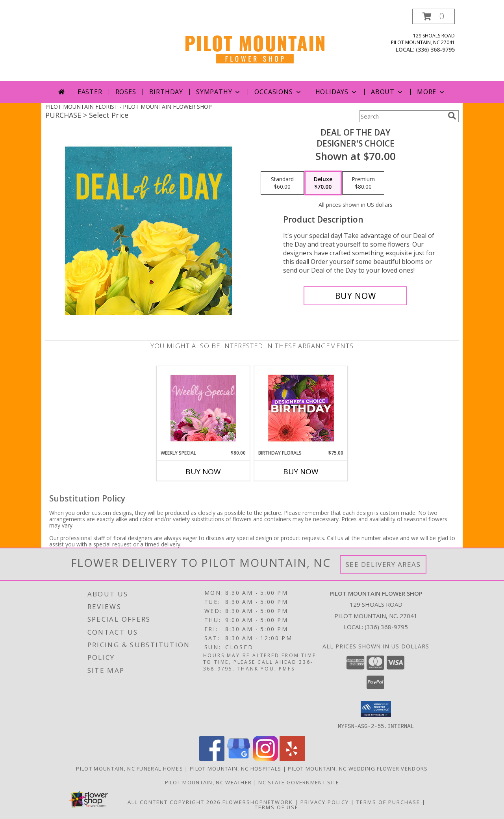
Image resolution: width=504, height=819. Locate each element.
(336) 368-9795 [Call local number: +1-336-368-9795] (435, 49)
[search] (452, 116)
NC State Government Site (299, 782)
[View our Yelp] (292, 759)
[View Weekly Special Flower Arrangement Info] (203, 408)
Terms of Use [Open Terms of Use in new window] (277, 807)
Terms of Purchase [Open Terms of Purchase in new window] (388, 802)
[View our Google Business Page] (239, 759)
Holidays (337, 92)
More (431, 92)
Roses (126, 92)
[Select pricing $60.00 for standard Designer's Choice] (282, 183)
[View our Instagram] (265, 759)
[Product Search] (402, 116)
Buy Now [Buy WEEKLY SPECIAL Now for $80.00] (203, 472)
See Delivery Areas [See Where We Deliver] (383, 564)
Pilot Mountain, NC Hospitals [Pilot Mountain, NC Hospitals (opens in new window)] (235, 768)
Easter (90, 92)
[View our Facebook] (212, 759)
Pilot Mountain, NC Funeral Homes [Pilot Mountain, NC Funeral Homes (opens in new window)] (130, 768)
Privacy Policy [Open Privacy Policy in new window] (325, 802)
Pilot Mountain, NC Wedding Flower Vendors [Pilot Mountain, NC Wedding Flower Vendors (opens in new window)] (358, 768)
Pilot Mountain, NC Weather (208, 782)
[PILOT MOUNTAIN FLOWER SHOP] (255, 45)
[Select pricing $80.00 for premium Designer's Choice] (363, 183)
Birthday (166, 92)
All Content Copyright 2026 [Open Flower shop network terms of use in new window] (174, 802)
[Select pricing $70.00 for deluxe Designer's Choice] (323, 183)
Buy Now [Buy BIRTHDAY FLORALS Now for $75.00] (301, 472)
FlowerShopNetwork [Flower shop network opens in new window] (258, 802)
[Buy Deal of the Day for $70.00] (355, 296)
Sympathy (219, 92)
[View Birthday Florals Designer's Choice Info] (301, 408)
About (387, 92)
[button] (434, 16)
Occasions (278, 92)
